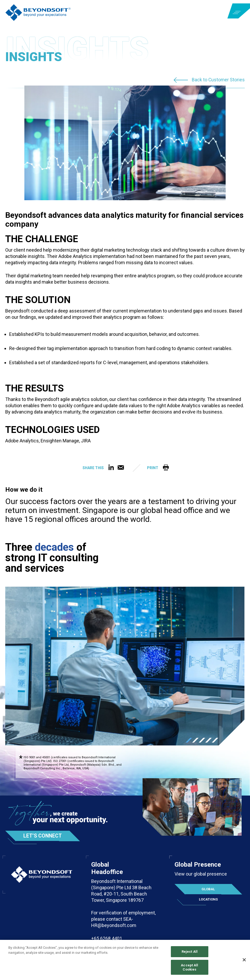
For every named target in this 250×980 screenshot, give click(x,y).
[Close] (244, 960)
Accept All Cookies (189, 968)
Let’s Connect (44, 836)
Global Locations (208, 891)
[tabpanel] (125, 666)
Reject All (190, 952)
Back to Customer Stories (218, 80)
